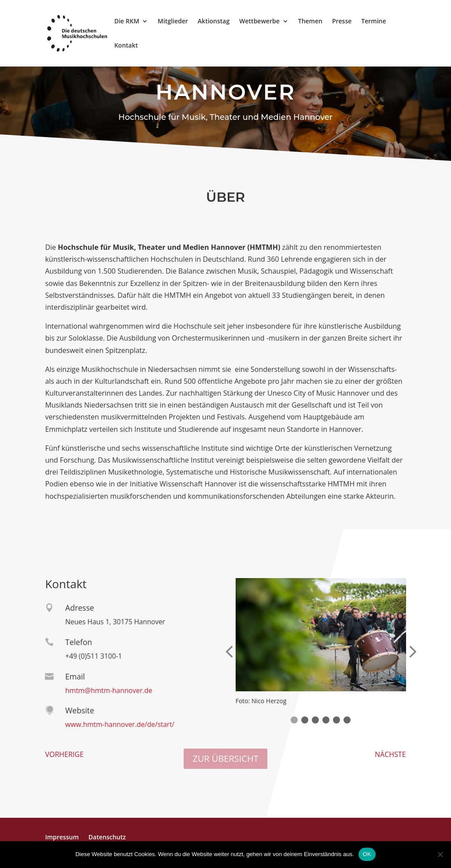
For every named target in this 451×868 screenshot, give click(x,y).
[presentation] (229, 652)
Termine (373, 22)
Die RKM (127, 22)
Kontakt (126, 46)
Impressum (62, 837)
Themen (310, 22)
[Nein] (440, 854)
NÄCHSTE (390, 754)
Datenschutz (107, 837)
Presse (342, 22)
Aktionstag (214, 22)
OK (367, 854)
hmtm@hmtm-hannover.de (107, 690)
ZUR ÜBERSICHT (225, 759)
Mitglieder (173, 22)
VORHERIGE (64, 754)
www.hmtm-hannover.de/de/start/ (117, 724)
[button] (294, 720)
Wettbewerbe (259, 22)
